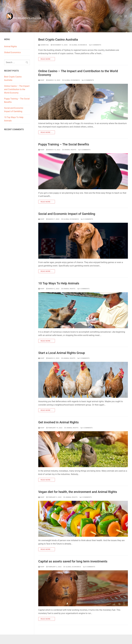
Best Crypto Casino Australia (58, 40)
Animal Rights (69, 150)
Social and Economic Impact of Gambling (67, 214)
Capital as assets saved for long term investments (73, 561)
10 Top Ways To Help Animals (59, 283)
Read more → (47, 59)
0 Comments (95, 45)
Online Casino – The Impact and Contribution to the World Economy (78, 73)
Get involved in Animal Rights (58, 422)
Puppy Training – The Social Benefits (64, 144)
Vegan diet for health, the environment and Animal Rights (78, 492)
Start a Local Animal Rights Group (62, 353)
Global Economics (78, 45)
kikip (41, 80)
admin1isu (44, 45)
